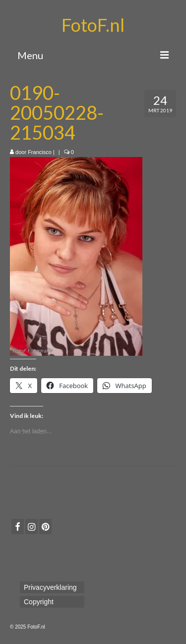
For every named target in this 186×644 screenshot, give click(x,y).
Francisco (40, 152)
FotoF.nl (93, 25)
